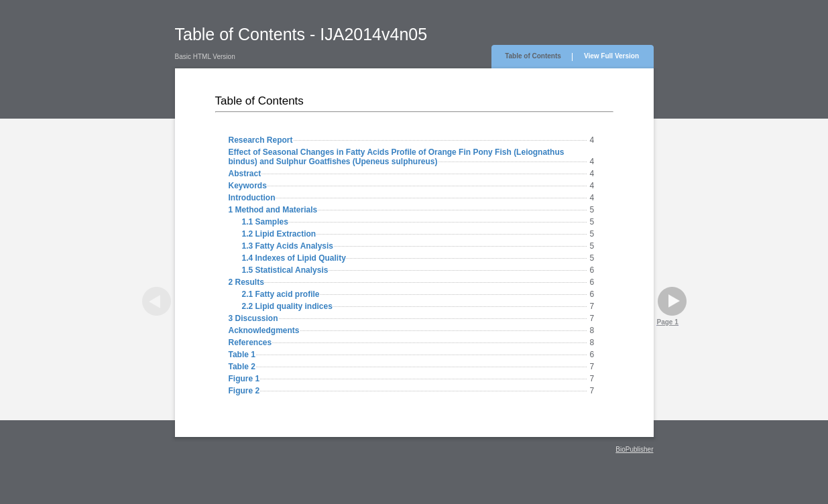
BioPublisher (634, 449)
